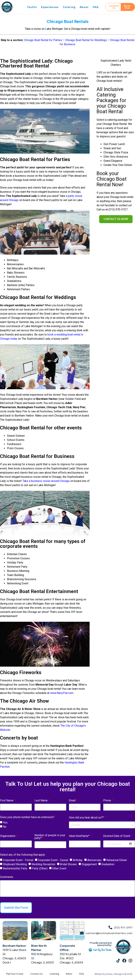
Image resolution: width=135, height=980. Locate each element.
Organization (8, 836)
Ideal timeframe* (80, 836)
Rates (69, 974)
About (84, 7)
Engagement (89, 864)
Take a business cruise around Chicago (46, 481)
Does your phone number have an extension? (27, 817)
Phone (107, 801)
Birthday (78, 860)
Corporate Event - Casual (53, 860)
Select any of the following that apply (23, 855)
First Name (7, 801)
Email (73, 801)
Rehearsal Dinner (117, 860)
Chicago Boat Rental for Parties (43, 40)
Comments (7, 877)
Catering (69, 7)
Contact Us (36, 974)
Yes (5, 823)
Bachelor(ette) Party (15, 868)
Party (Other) (40, 868)
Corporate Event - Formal (18, 860)
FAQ (96, 7)
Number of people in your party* (50, 837)
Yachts (32, 7)
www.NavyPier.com (62, 693)
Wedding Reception (43, 864)
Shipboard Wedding (15, 864)
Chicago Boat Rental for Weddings (86, 40)
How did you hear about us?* (87, 818)
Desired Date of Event (117, 836)
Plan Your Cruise (15, 974)
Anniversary (94, 860)
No (5, 827)
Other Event (59, 868)
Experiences (50, 7)
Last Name (41, 801)
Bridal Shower (68, 864)
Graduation (108, 864)
